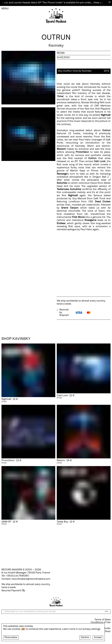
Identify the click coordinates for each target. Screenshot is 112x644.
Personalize (11, 637)
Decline (85, 637)
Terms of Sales (103, 620)
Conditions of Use (101, 623)
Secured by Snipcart (63, 312)
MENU (5, 9)
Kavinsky (56, 46)
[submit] (106, 612)
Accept (98, 637)
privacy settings (92, 629)
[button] (84, 71)
